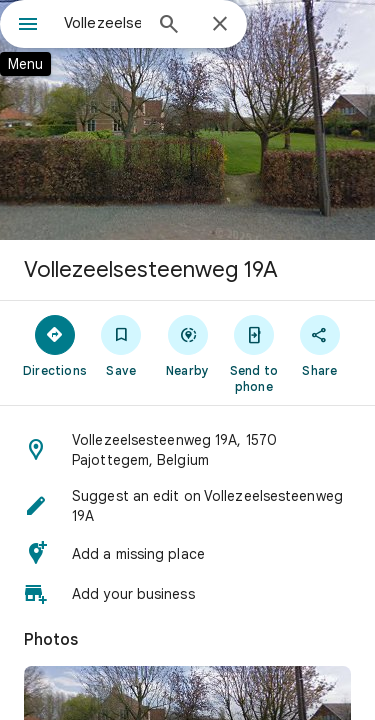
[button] (187, 450)
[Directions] (55, 345)
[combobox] (102, 23)
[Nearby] (187, 345)
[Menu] (28, 26)
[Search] (169, 26)
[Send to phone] (254, 353)
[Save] (121, 345)
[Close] (220, 25)
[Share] (320, 345)
